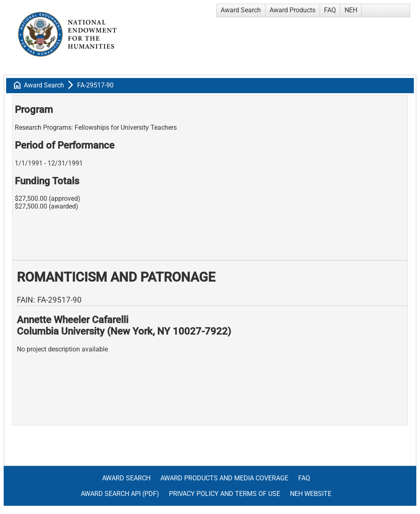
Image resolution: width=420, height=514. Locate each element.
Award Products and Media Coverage (224, 478)
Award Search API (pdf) (120, 494)
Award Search (241, 10)
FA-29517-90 (95, 85)
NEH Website (311, 494)
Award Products (292, 10)
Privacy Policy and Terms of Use (225, 494)
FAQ (330, 10)
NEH (351, 10)
